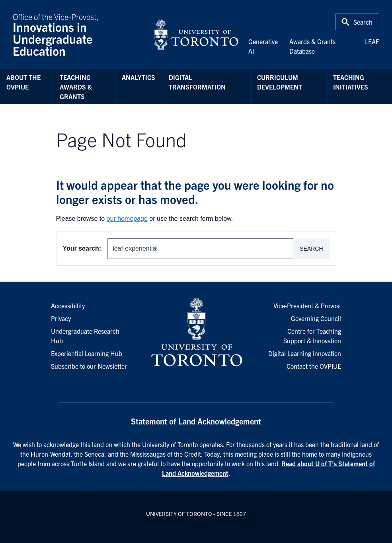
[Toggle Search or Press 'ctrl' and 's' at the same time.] (357, 22)
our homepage (127, 219)
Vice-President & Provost (307, 306)
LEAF (372, 41)
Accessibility (68, 306)
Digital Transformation (197, 82)
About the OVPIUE (23, 82)
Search (311, 249)
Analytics (138, 77)
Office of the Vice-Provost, (78, 35)
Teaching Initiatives (351, 82)
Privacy (61, 318)
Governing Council (316, 318)
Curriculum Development (280, 82)
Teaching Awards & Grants (76, 87)
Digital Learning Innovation (305, 353)
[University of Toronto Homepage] (196, 333)
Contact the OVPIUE (314, 366)
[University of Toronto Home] (196, 35)
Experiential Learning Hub (87, 353)
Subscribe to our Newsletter (89, 366)
